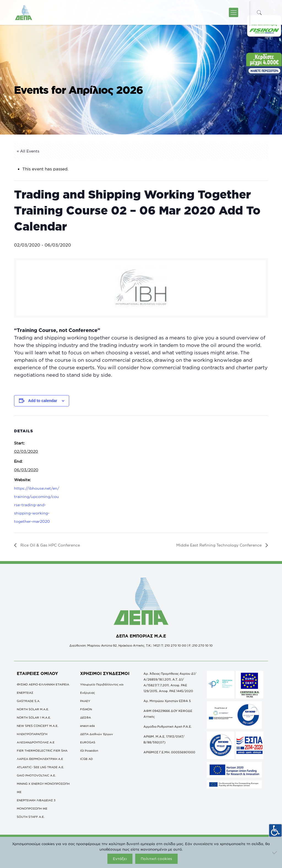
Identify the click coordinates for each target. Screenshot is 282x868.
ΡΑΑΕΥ (85, 701)
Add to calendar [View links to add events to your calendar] (43, 401)
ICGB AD (86, 759)
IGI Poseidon (89, 751)
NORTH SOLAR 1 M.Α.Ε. (34, 717)
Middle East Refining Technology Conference (219, 545)
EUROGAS (88, 742)
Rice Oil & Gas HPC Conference (50, 545)
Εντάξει (120, 859)
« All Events (28, 151)
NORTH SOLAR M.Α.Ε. (33, 709)
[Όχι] (275, 853)
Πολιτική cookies (156, 859)
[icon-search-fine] (259, 13)
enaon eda (87, 726)
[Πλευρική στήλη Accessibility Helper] (275, 830)
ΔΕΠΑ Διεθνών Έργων (97, 734)
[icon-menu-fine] (234, 12)
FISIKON (86, 709)
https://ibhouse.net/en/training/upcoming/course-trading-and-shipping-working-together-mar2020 (37, 505)
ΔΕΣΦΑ (86, 717)
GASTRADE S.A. (29, 701)
